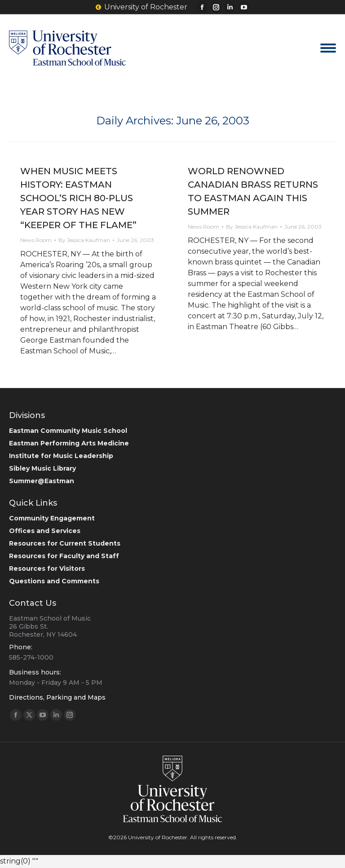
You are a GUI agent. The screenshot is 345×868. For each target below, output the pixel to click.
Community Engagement (52, 518)
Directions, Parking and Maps (57, 697)
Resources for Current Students (65, 543)
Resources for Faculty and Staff (64, 556)
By (84, 240)
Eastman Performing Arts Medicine (69, 443)
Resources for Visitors (47, 568)
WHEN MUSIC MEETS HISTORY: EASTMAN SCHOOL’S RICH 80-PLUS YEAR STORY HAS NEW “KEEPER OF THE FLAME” (78, 198)
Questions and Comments (54, 581)
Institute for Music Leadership (61, 456)
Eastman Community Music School (68, 431)
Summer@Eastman (42, 481)
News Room (36, 240)
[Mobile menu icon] (328, 48)
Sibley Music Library (42, 468)
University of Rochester (142, 7)
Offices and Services (45, 531)
